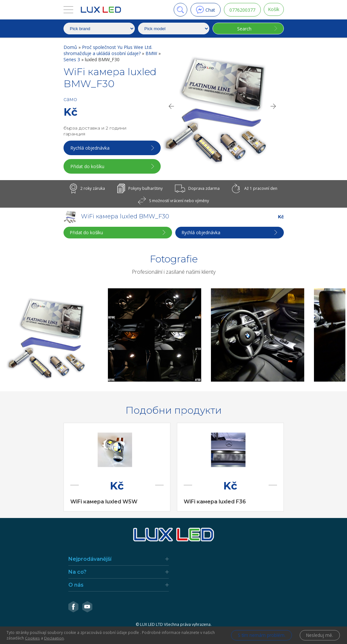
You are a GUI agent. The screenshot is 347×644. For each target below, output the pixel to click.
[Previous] (171, 106)
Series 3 (72, 59)
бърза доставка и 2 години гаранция (95, 131)
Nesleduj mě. (319, 635)
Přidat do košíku (88, 166)
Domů (71, 47)
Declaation (54, 638)
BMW (152, 53)
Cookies (32, 638)
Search (244, 29)
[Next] (273, 106)
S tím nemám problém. (259, 635)
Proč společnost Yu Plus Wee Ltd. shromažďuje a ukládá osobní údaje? (108, 50)
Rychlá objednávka (91, 148)
